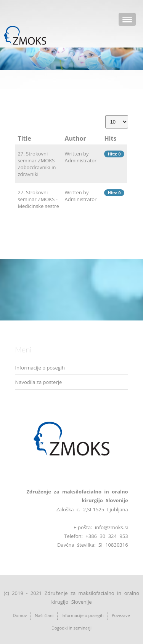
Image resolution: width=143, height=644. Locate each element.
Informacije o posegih (40, 368)
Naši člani (44, 615)
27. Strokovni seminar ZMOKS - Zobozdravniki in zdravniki (38, 164)
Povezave (121, 615)
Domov (20, 615)
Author (76, 138)
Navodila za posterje (38, 382)
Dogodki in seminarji (71, 628)
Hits (110, 138)
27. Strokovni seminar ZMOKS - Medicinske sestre (38, 199)
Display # (105, 115)
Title (24, 138)
